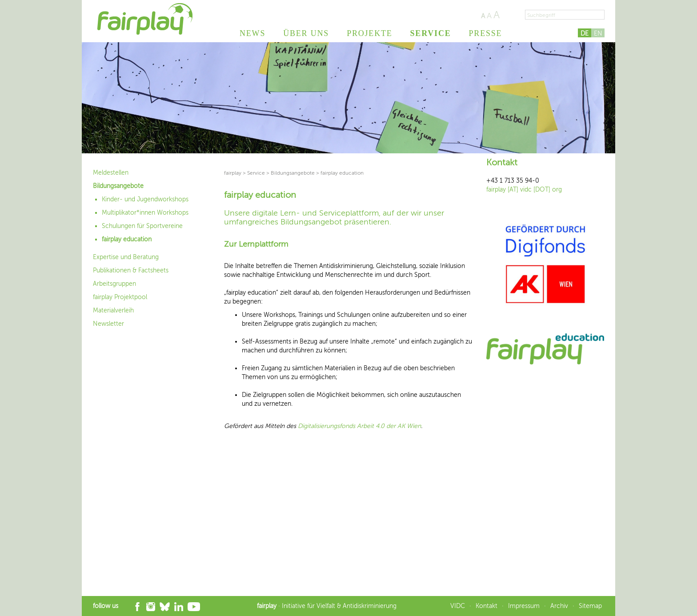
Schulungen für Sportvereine (142, 226)
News (252, 33)
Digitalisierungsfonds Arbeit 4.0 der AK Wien (359, 426)
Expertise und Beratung (126, 257)
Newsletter (108, 324)
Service (431, 33)
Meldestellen (111, 173)
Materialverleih (113, 310)
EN (598, 34)
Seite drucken (511, 15)
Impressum (524, 606)
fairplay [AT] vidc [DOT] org (524, 190)
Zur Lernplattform (256, 244)
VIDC (458, 606)
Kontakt (487, 606)
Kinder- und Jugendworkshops (145, 199)
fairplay (233, 173)
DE (585, 34)
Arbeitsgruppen (114, 284)
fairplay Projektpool (120, 297)
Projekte (369, 33)
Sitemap (590, 606)
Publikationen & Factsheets (131, 270)
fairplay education (127, 239)
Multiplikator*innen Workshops (145, 213)
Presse (486, 33)
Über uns (306, 33)
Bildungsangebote (118, 186)
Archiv (559, 606)
